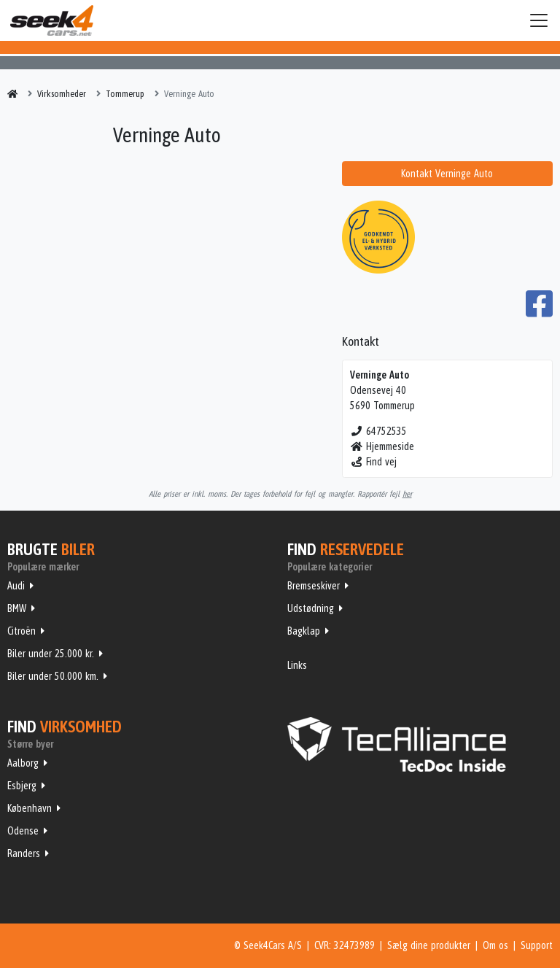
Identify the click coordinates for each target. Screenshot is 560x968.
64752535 (379, 431)
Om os (495, 945)
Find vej (374, 462)
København (30, 808)
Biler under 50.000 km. (53, 676)
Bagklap (304, 631)
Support (537, 945)
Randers (24, 853)
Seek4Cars (52, 20)
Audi (16, 586)
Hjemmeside (382, 446)
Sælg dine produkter (429, 945)
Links (297, 665)
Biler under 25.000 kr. (51, 654)
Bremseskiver (314, 586)
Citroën (22, 631)
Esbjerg (22, 786)
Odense (23, 831)
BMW (17, 608)
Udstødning (311, 608)
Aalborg (23, 763)
